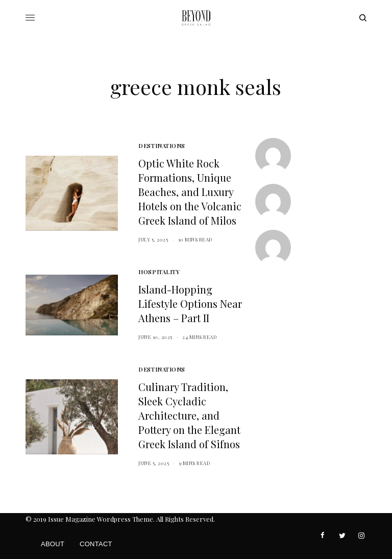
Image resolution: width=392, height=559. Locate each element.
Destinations (162, 146)
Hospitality (159, 272)
